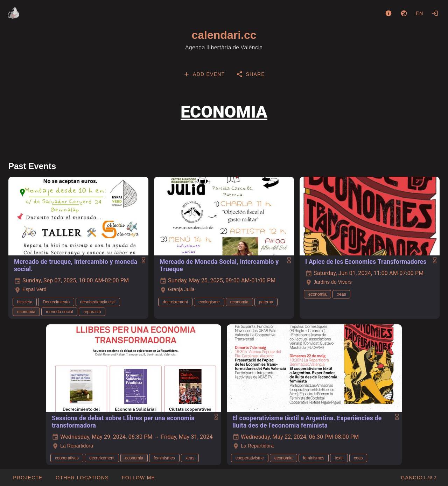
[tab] (204, 74)
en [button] (420, 13)
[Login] (435, 13)
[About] (388, 13)
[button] (82, 478)
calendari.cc (224, 35)
